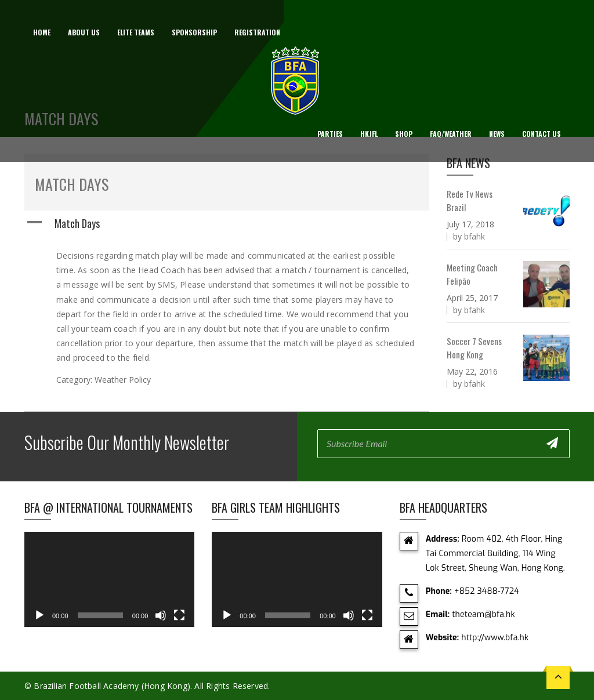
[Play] (39, 615)
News (497, 134)
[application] (109, 580)
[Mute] (161, 615)
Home (42, 32)
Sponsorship (194, 32)
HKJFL (369, 134)
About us (84, 32)
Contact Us (542, 134)
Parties (330, 134)
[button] (227, 224)
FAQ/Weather (451, 134)
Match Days (72, 184)
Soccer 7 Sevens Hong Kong (474, 348)
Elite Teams (136, 32)
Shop (404, 134)
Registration (257, 32)
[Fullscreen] (179, 615)
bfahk (475, 236)
